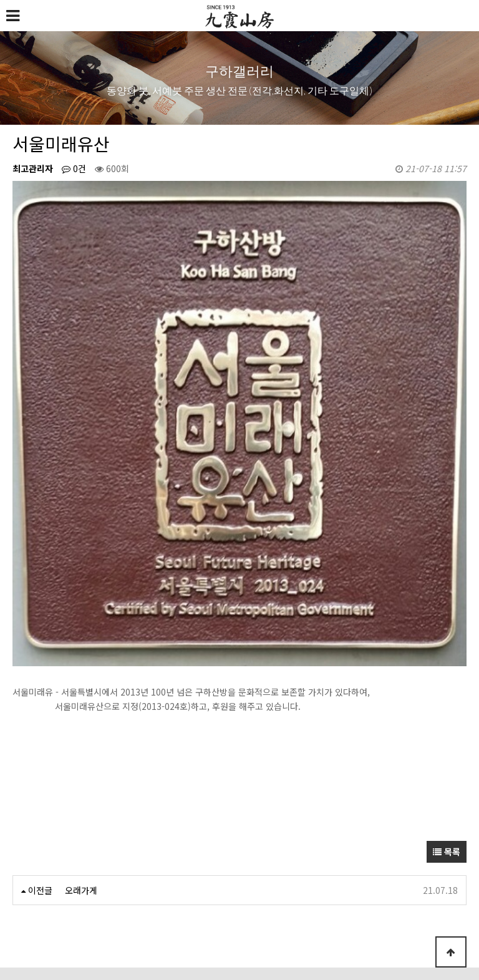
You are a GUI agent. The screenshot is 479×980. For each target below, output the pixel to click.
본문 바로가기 (0, 0)
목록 (447, 708)
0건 (74, 168)
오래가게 (81, 747)
